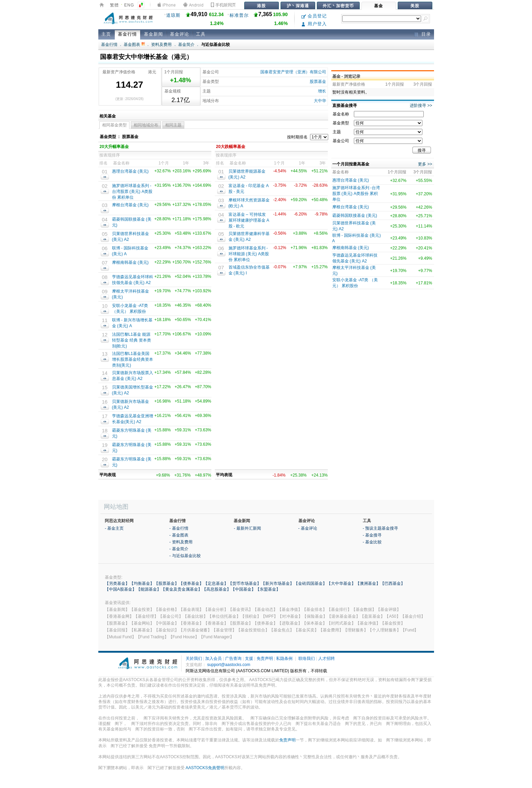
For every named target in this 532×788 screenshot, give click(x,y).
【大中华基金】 (341, 583)
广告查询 (233, 658)
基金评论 (180, 34)
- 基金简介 (179, 549)
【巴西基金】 (393, 583)
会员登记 (314, 16)
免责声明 (265, 658)
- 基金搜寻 (372, 535)
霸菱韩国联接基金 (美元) (355, 216)
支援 (249, 658)
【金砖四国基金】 (310, 583)
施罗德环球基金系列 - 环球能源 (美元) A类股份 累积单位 (249, 254)
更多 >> (425, 164)
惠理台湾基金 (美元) (130, 171)
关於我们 (194, 658)
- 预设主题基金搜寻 (380, 528)
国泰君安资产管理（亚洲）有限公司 (293, 72)
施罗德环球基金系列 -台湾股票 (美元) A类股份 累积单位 (132, 192)
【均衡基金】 (142, 583)
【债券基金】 (191, 583)
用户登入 (314, 24)
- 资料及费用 (181, 542)
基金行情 (127, 34)
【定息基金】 (216, 583)
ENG (129, 5)
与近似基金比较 (215, 45)
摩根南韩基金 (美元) (130, 262)
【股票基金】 (166, 583)
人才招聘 (326, 658)
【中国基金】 (243, 589)
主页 (106, 34)
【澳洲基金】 (368, 583)
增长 (322, 91)
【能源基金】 (149, 589)
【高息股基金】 (216, 589)
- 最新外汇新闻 (247, 528)
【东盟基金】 (268, 589)
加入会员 (213, 658)
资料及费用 (161, 45)
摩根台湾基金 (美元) (130, 205)
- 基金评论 (308, 528)
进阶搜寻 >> (421, 106)
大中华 (320, 101)
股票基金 (318, 82)
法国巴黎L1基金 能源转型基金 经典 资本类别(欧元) (132, 340)
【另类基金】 (117, 583)
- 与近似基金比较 (185, 556)
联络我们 (307, 658)
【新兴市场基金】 (277, 583)
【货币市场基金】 (245, 583)
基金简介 (186, 45)
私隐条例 (284, 658)
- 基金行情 (179, 528)
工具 (201, 34)
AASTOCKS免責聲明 (205, 768)
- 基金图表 (179, 535)
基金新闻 (153, 34)
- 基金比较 (372, 542)
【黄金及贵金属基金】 (182, 589)
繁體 (114, 5)
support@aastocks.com (229, 665)
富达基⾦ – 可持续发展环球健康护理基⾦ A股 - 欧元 (249, 220)
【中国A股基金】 (121, 589)
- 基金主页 (114, 528)
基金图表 (134, 45)
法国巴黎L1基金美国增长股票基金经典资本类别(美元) (133, 359)
